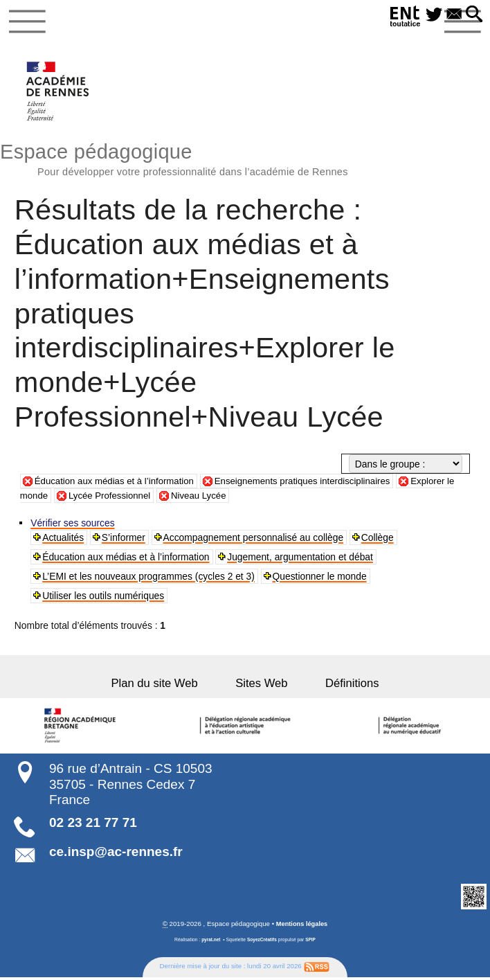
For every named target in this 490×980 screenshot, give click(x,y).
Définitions (341, 686)
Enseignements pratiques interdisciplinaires (314, 483)
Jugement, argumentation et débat (301, 559)
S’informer (124, 540)
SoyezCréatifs (262, 942)
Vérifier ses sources (73, 525)
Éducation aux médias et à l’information (118, 483)
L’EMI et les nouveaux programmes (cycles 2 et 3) (149, 578)
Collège (378, 540)
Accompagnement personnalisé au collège (254, 540)
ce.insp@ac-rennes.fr (116, 854)
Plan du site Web (166, 686)
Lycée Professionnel (123, 498)
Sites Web (261, 686)
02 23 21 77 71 (93, 825)
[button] (474, 15)
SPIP (311, 942)
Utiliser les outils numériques (104, 598)
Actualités (64, 540)
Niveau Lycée (215, 498)
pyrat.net (210, 942)
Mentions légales (302, 927)
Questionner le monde (320, 578)
